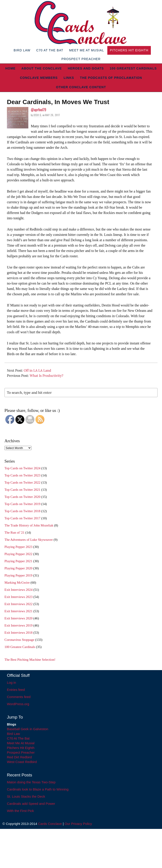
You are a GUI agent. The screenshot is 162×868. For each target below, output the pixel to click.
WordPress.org (18, 704)
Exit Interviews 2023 (19, 597)
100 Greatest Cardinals (133, 68)
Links (69, 78)
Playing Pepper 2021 (18, 561)
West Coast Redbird (22, 762)
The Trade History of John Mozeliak (29, 525)
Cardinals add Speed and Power (31, 804)
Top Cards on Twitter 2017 (22, 518)
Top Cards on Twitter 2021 (22, 490)
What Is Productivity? (46, 376)
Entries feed (16, 690)
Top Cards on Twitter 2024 (22, 468)
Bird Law (22, 50)
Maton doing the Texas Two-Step (31, 782)
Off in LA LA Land (37, 370)
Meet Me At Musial (87, 50)
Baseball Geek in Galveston (28, 729)
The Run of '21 (15, 533)
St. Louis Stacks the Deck (26, 796)
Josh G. (38, 115)
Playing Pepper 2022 (18, 554)
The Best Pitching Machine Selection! (30, 660)
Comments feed (19, 697)
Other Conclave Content (81, 87)
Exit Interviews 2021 (19, 611)
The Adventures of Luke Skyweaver (29, 540)
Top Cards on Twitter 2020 (22, 497)
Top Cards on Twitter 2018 (22, 511)
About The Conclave (42, 68)
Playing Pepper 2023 (18, 547)
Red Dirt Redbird (19, 757)
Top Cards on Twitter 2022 (22, 482)
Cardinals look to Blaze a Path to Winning (38, 789)
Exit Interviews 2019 (19, 625)
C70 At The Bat (50, 50)
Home (10, 68)
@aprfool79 (38, 110)
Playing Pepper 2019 (18, 575)
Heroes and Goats (86, 68)
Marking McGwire (17, 583)
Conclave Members (39, 78)
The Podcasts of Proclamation (111, 78)
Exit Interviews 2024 (19, 590)
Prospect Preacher (81, 59)
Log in (11, 682)
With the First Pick (20, 811)
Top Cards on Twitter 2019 (22, 504)
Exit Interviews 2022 (19, 604)
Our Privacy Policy (78, 824)
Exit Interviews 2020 (19, 618)
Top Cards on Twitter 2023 (22, 475)
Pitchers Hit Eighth (129, 50)
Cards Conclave (50, 824)
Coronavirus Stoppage (19, 640)
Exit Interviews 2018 (19, 633)
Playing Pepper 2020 (18, 568)
